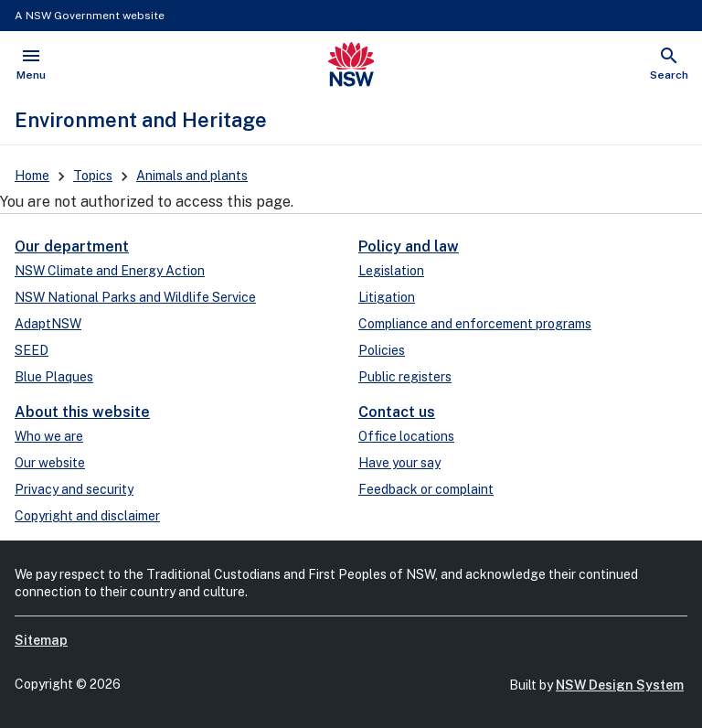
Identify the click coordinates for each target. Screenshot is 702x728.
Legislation (391, 271)
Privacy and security (74, 489)
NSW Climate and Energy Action (110, 271)
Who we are (49, 436)
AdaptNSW (48, 324)
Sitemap (41, 640)
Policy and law (409, 246)
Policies (382, 350)
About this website (82, 412)
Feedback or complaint (426, 489)
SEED (32, 350)
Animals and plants (192, 176)
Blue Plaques (54, 377)
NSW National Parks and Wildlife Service (135, 297)
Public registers (405, 377)
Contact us (397, 412)
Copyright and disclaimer (87, 516)
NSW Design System (620, 685)
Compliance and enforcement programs (475, 324)
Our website (50, 463)
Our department (72, 246)
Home (32, 176)
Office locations (406, 436)
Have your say (399, 463)
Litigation (387, 297)
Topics (93, 176)
